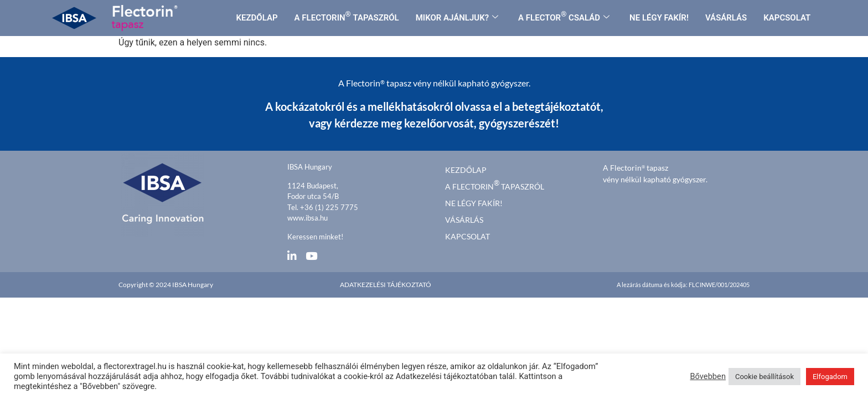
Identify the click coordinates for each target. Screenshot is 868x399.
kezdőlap (466, 170)
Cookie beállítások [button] (764, 377)
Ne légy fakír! (474, 203)
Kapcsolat (467, 236)
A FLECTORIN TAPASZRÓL (347, 16)
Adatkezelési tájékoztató (386, 285)
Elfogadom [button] (830, 377)
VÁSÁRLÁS (726, 18)
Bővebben (708, 376)
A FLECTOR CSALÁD (564, 16)
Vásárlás (464, 220)
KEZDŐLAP (257, 18)
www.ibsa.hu (308, 218)
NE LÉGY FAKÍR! (659, 18)
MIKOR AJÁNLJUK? (457, 18)
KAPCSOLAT (787, 18)
